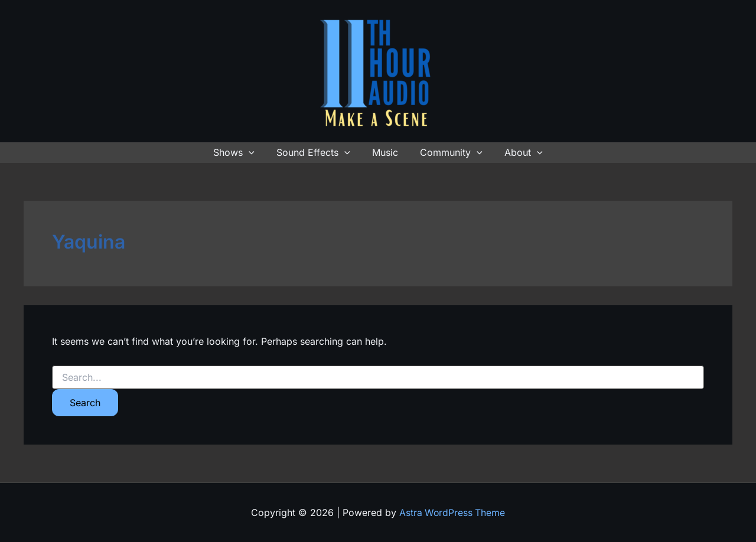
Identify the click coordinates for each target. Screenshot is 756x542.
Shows (240, 153)
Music (385, 152)
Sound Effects (316, 153)
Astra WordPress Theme (452, 512)
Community (448, 153)
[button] (255, 153)
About (518, 153)
